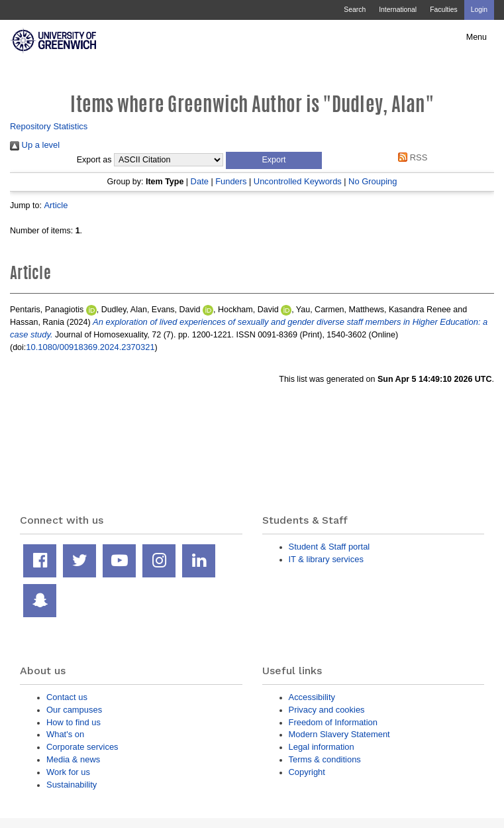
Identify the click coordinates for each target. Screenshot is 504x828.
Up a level (35, 145)
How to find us (74, 722)
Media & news (73, 759)
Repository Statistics (49, 126)
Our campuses (74, 710)
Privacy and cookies (327, 710)
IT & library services (326, 559)
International (398, 10)
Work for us (68, 772)
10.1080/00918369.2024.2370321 (90, 347)
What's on (65, 734)
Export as (94, 160)
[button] (274, 160)
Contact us (67, 697)
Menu (477, 37)
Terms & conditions (325, 759)
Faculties (443, 10)
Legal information (322, 747)
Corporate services (82, 747)
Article (56, 205)
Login (479, 10)
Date (200, 181)
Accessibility (312, 697)
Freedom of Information (333, 722)
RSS (411, 157)
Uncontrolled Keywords (298, 181)
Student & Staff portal (329, 547)
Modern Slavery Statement (339, 734)
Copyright (307, 772)
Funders (231, 181)
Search (355, 10)
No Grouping (373, 181)
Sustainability (72, 785)
